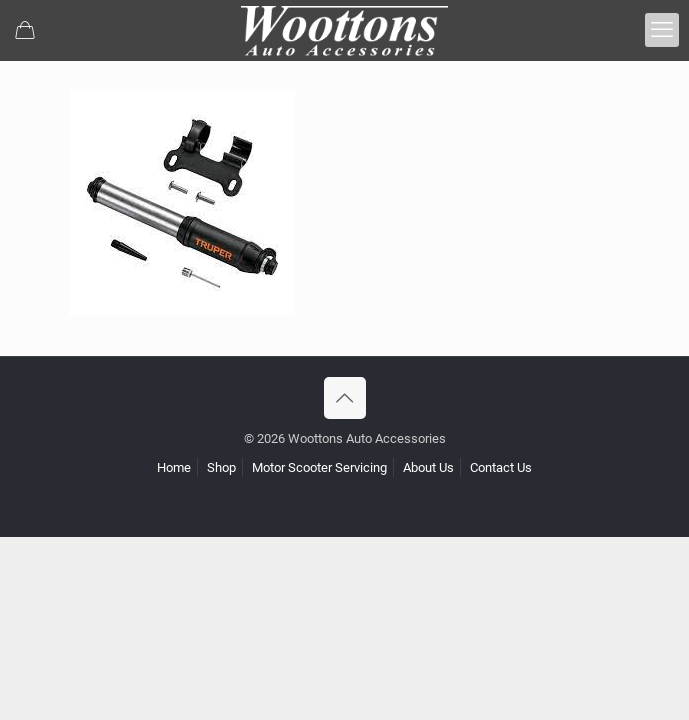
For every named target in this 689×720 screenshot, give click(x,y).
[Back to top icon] (345, 398)
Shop (221, 467)
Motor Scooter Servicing (319, 467)
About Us (428, 467)
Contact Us (501, 467)
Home (174, 467)
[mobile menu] (662, 30)
